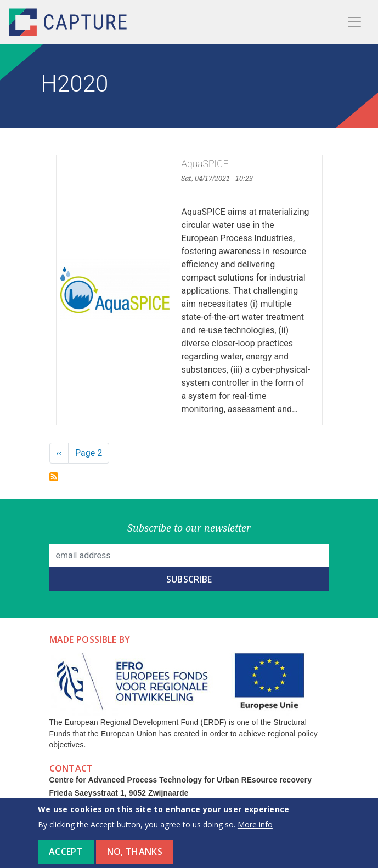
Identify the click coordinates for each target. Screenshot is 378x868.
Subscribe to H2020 (54, 477)
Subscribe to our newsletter (189, 528)
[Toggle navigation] (354, 22)
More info (255, 830)
